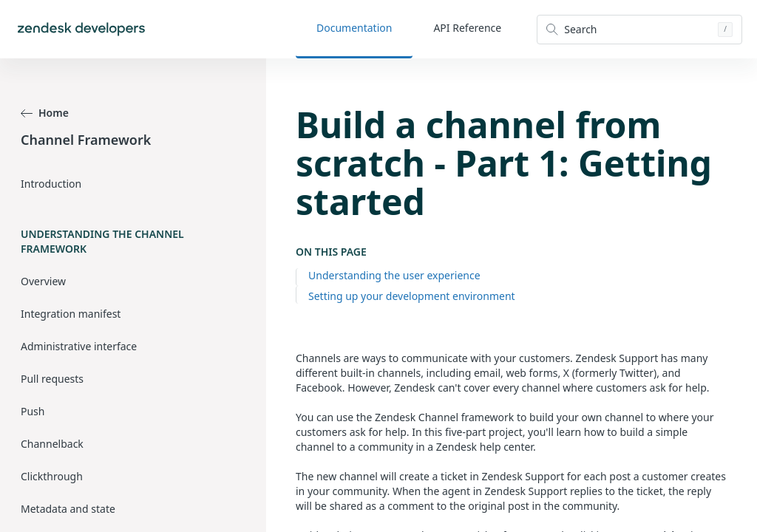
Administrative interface (79, 346)
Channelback (52, 444)
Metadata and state (68, 509)
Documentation (354, 28)
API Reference (467, 28)
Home (45, 113)
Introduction (51, 184)
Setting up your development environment (412, 296)
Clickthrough (52, 476)
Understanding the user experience (394, 275)
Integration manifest (71, 314)
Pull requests (52, 379)
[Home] (81, 29)
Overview (43, 281)
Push (33, 411)
